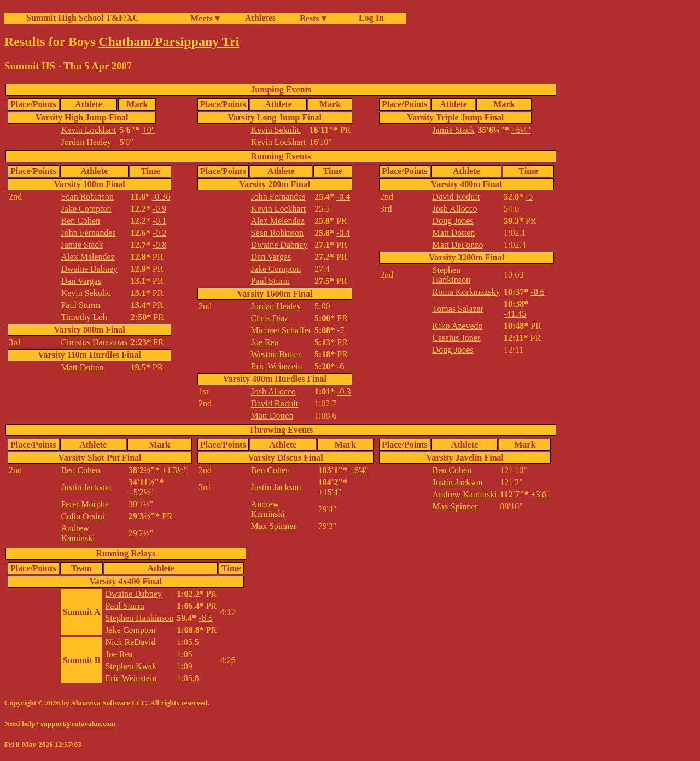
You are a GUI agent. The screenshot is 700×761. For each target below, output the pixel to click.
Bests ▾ (313, 18)
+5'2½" (141, 492)
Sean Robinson (87, 197)
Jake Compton (86, 209)
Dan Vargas (81, 281)
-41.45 (515, 314)
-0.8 (159, 245)
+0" (149, 130)
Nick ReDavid (130, 642)
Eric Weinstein (277, 366)
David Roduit (275, 403)
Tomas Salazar (458, 309)
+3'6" (540, 494)
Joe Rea (265, 342)
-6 (340, 366)
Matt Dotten (83, 367)
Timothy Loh (84, 317)
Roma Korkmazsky (466, 292)
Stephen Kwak (131, 666)
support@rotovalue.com (78, 724)
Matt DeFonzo (458, 245)
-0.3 (344, 391)
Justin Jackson (86, 487)
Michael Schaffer (281, 330)
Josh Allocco (273, 391)
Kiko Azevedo (458, 326)
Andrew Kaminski (78, 533)
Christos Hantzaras (94, 342)
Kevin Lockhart (89, 130)
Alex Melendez (88, 257)
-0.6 (537, 292)
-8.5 (205, 618)
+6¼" (521, 130)
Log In (369, 18)
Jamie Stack (454, 130)
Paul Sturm (81, 305)
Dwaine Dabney (90, 269)
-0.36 (161, 197)
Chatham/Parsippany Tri (169, 42)
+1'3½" (174, 470)
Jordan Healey (86, 142)
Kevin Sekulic (276, 130)
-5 (529, 197)
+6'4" (359, 470)
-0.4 (343, 197)
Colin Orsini (83, 516)
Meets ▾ (205, 18)
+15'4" (330, 492)
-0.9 (159, 209)
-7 (340, 330)
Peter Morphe (85, 504)
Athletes (260, 18)
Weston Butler (276, 354)
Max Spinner (274, 526)
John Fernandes (89, 233)
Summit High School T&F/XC (83, 18)
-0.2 (159, 233)
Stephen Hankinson (451, 275)
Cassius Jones (457, 338)
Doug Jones (453, 221)
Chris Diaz (270, 318)
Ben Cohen (81, 221)
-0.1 (159, 221)
